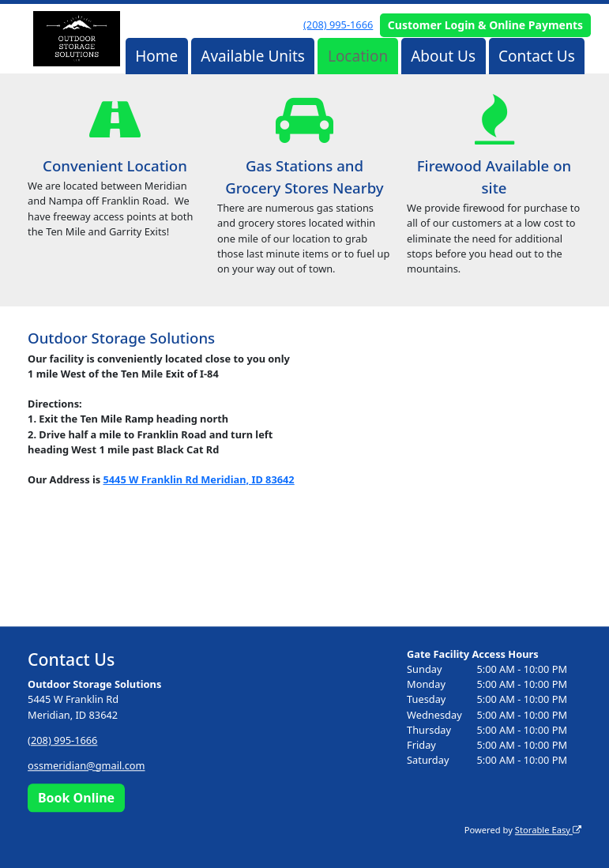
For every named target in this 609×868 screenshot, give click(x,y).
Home (156, 56)
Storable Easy (548, 830)
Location (358, 56)
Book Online (76, 798)
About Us (443, 56)
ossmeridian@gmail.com (86, 765)
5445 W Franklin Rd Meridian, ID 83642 (198, 479)
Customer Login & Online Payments (485, 25)
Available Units (253, 56)
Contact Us (537, 56)
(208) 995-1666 (338, 24)
